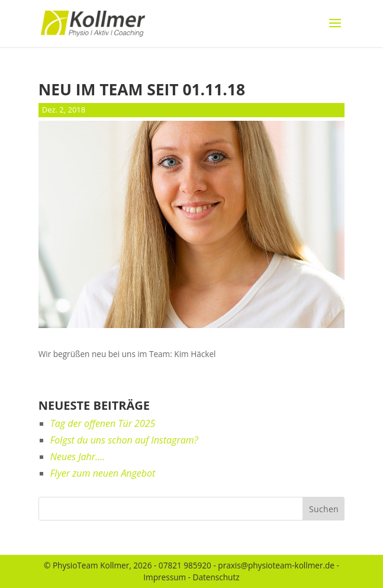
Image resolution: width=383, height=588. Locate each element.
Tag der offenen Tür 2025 (103, 423)
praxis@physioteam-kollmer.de (276, 565)
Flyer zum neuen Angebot (103, 473)
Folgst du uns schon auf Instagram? (124, 440)
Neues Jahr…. (78, 457)
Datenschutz (216, 577)
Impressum (165, 577)
